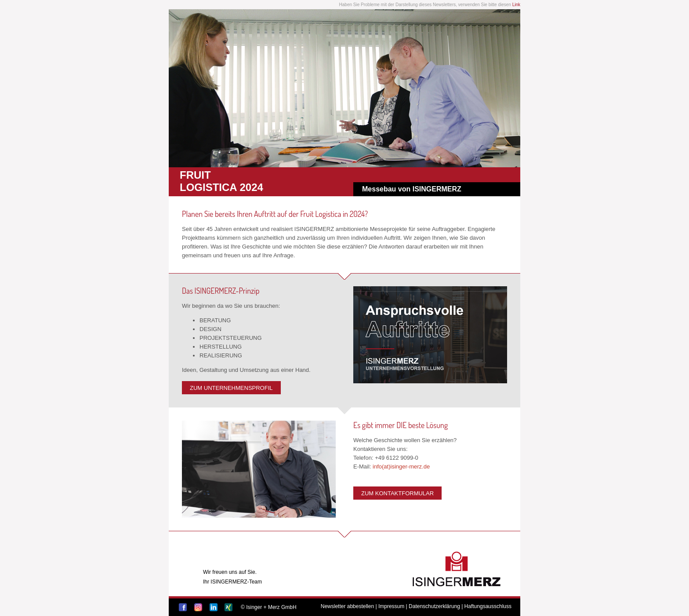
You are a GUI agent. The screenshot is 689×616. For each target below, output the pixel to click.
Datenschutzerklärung (434, 606)
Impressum (391, 606)
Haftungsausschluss (488, 606)
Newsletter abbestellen (347, 606)
